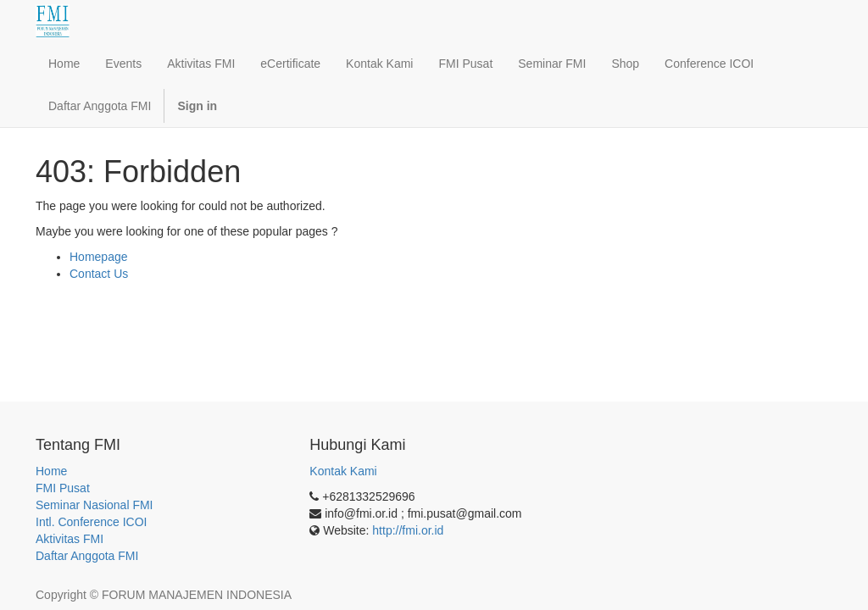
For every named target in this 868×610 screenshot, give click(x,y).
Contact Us (99, 274)
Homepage (99, 257)
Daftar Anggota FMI (87, 556)
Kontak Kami (343, 471)
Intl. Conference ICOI (92, 522)
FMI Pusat (63, 488)
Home (51, 471)
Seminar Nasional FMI (95, 505)
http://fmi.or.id (408, 530)
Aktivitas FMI (70, 539)
